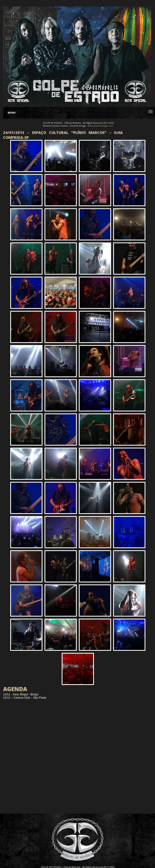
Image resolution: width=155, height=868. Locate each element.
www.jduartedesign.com (101, 126)
